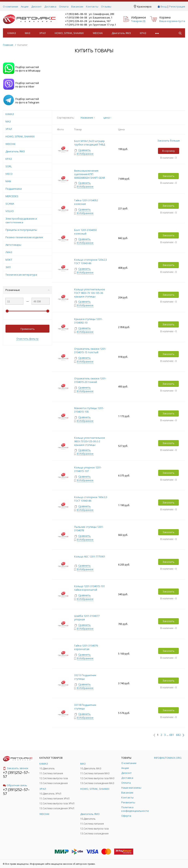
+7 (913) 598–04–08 (76, 17)
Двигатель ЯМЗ (121, 33)
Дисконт (36, 6)
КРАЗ (143, 33)
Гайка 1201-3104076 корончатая (86, 647)
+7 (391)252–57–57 (16, 774)
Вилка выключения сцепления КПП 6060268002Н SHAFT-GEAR (90, 174)
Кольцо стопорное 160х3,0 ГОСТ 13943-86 (91, 499)
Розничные (27, 290)
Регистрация (177, 6)
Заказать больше (169, 141)
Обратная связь (15, 785)
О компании (10, 6)
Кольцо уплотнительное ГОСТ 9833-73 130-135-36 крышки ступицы (90, 293)
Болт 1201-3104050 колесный (85, 232)
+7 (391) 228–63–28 (76, 21)
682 (178, 735)
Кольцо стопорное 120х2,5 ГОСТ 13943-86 (91, 261)
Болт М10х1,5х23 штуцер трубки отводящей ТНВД (90, 143)
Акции (25, 6)
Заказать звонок (16, 768)
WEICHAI (98, 33)
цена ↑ (108, 118)
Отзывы (106, 6)
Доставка (50, 6)
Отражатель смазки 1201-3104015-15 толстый (90, 350)
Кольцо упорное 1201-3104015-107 (88, 469)
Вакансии (77, 6)
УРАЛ (42, 33)
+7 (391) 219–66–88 (76, 25)
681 (172, 735)
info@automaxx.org (168, 758)
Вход (164, 6)
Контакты (92, 6)
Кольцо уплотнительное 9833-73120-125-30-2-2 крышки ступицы (90, 441)
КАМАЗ (12, 33)
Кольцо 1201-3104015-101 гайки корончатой (89, 588)
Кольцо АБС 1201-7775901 (90, 556)
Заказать (168, 176)
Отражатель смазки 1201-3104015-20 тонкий (90, 380)
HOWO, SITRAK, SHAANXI (69, 33)
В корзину (169, 151)
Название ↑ (88, 118)
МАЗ (28, 33)
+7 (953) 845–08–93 (76, 14)
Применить (28, 329)
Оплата (64, 6)
